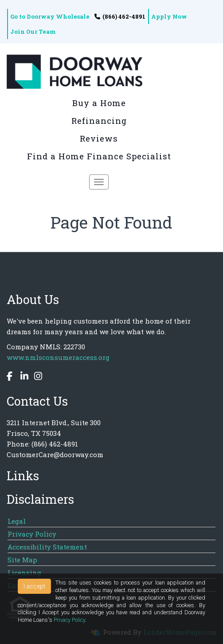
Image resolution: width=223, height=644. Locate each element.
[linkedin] (22, 377)
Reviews (99, 138)
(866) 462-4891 (120, 16)
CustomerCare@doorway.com (55, 454)
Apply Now (169, 16)
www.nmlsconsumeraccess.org (58, 357)
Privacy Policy (32, 534)
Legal (17, 521)
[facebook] (11, 377)
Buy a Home (99, 103)
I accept (34, 586)
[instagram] (36, 377)
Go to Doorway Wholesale (50, 16)
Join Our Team (33, 32)
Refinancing (99, 121)
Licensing (24, 573)
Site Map (22, 560)
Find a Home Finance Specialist (99, 156)
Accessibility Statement (47, 547)
